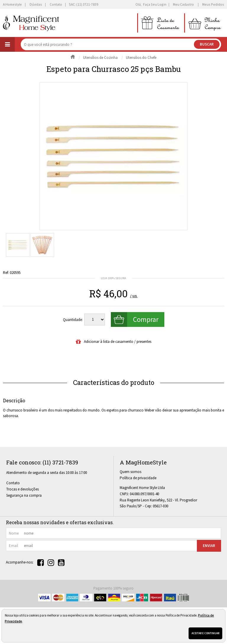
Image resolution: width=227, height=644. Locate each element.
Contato (13, 483)
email (13, 546)
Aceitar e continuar (205, 633)
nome (14, 533)
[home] (31, 23)
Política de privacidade (138, 478)
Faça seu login (155, 4)
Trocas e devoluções (22, 489)
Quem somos (130, 472)
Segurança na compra (24, 495)
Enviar (209, 546)
